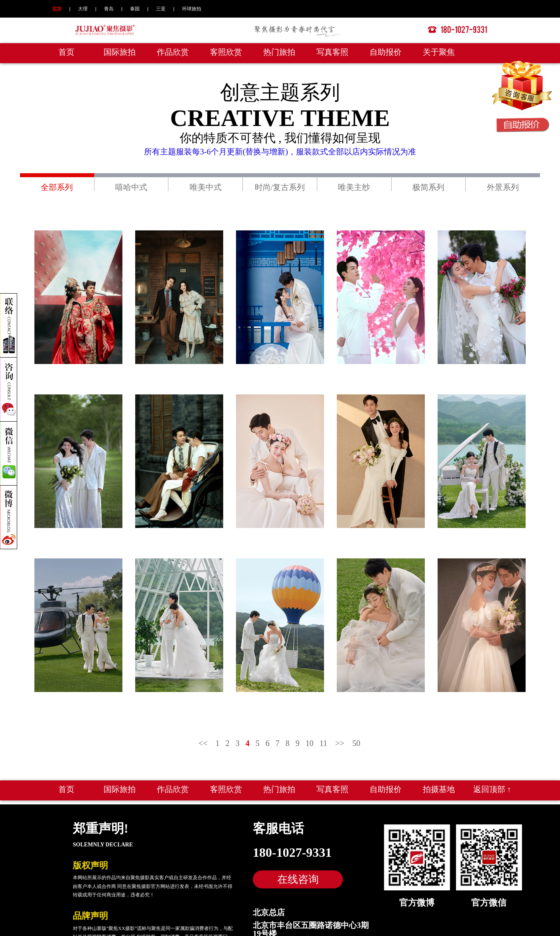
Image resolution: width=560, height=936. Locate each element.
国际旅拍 (120, 52)
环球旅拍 (192, 9)
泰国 (135, 9)
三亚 (161, 9)
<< (203, 743)
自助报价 (386, 52)
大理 (83, 9)
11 (323, 743)
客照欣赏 (226, 52)
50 (356, 743)
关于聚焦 (439, 52)
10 (310, 743)
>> (340, 743)
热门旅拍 (279, 52)
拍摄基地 (439, 789)
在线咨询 (298, 879)
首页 (66, 52)
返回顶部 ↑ (492, 789)
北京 (57, 9)
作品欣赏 (173, 52)
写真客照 (332, 52)
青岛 (109, 9)
